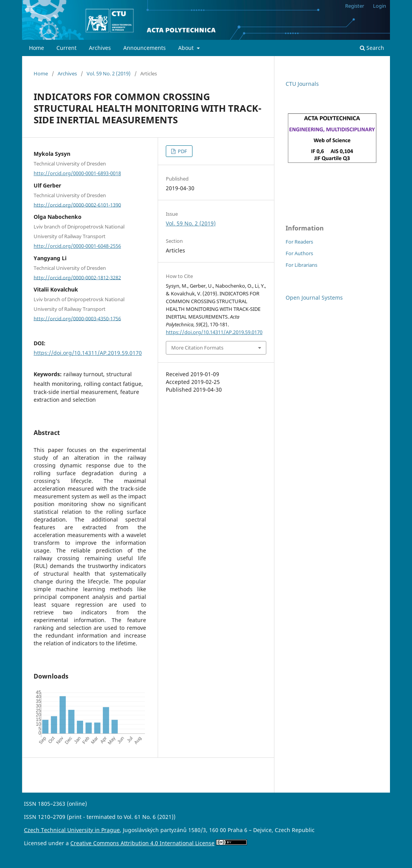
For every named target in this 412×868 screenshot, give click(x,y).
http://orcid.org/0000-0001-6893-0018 (77, 173)
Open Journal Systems (314, 298)
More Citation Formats (197, 348)
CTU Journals (302, 84)
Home (37, 48)
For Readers (299, 242)
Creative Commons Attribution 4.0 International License (142, 843)
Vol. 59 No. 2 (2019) (109, 73)
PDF (182, 151)
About (187, 48)
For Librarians (301, 265)
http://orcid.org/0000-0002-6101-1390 (77, 205)
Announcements (145, 48)
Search (372, 48)
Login (380, 6)
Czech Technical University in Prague (72, 830)
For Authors (299, 253)
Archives (100, 48)
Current (66, 48)
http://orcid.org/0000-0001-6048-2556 (77, 246)
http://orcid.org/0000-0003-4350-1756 (77, 318)
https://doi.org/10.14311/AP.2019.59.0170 (88, 353)
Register (355, 6)
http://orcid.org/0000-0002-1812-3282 (77, 277)
